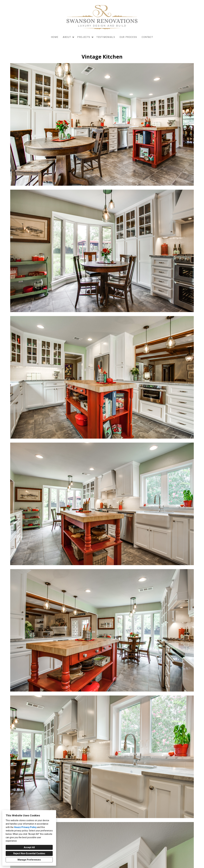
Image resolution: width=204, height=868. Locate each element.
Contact (147, 37)
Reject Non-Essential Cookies (29, 853)
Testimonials (106, 37)
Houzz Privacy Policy (25, 827)
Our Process (128, 37)
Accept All (29, 847)
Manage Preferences (29, 860)
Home (55, 37)
